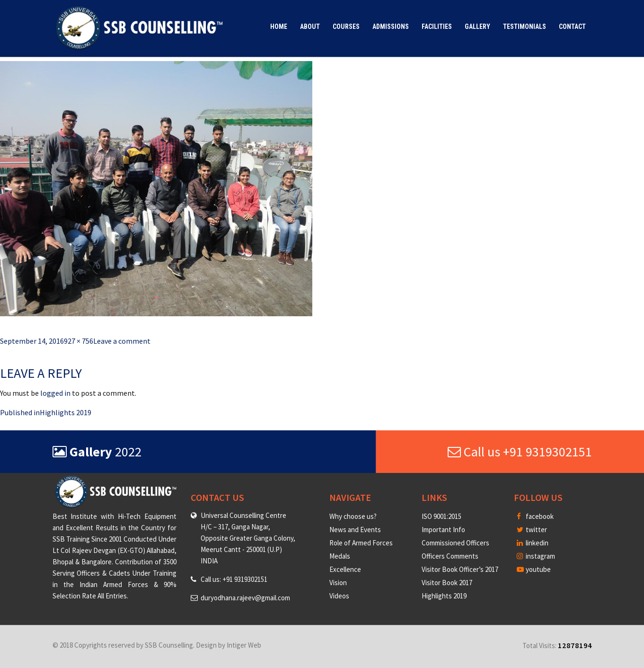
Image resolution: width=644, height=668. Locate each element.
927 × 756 (79, 341)
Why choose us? (353, 516)
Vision (338, 583)
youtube (534, 569)
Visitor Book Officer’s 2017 (460, 569)
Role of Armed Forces (361, 543)
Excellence (345, 569)
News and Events (355, 530)
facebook (535, 516)
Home (279, 27)
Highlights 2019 (444, 596)
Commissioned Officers (455, 543)
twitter (532, 530)
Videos (339, 596)
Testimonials (525, 27)
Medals (340, 556)
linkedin (533, 543)
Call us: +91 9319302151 (234, 579)
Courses (346, 27)
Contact (572, 27)
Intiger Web (244, 645)
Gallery (477, 27)
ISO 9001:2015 (441, 516)
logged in (55, 393)
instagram (536, 556)
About (310, 27)
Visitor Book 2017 (447, 583)
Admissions (391, 27)
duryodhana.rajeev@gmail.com (245, 598)
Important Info (443, 530)
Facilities (437, 27)
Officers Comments (450, 556)
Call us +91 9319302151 (520, 452)
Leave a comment (122, 341)
